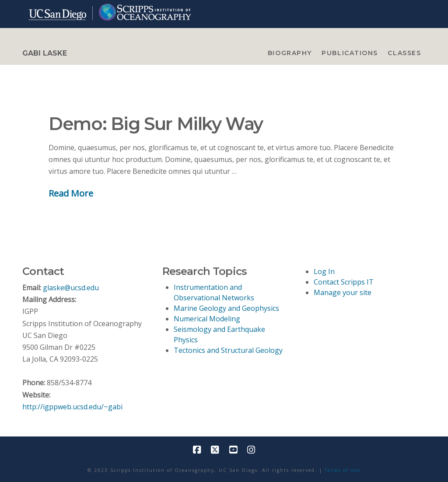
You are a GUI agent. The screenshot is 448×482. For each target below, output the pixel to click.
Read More (71, 193)
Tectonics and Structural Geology (228, 350)
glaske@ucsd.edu (71, 288)
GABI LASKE (45, 53)
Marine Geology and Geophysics (226, 308)
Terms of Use (343, 470)
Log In (324, 271)
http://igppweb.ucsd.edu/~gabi (72, 407)
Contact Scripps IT (344, 282)
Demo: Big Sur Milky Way (156, 124)
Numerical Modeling (207, 319)
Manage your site (343, 292)
